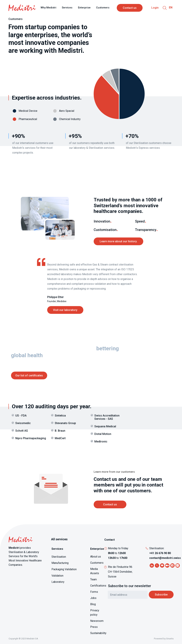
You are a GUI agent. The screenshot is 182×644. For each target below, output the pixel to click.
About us (96, 557)
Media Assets (95, 571)
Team (93, 579)
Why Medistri (48, 8)
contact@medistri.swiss (165, 558)
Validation (57, 576)
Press (94, 627)
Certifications (98, 586)
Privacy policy (95, 613)
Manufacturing (60, 563)
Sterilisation (59, 557)
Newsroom (97, 621)
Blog (93, 604)
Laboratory (58, 582)
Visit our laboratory (65, 310)
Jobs (93, 598)
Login (155, 8)
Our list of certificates (29, 375)
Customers (103, 8)
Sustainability (98, 633)
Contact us (130, 8)
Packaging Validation (64, 569)
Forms (94, 592)
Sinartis (170, 639)
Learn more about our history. (118, 241)
